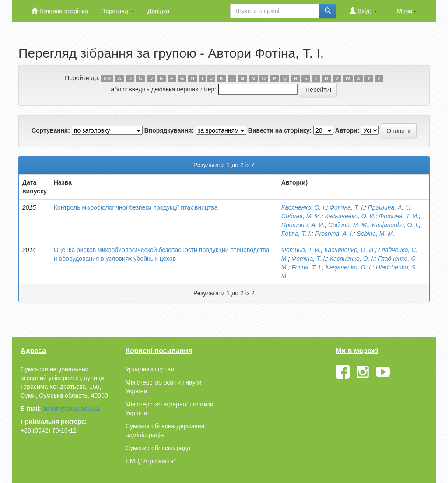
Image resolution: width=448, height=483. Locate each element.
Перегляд (118, 11)
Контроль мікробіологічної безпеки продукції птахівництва (136, 207)
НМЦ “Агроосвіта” (151, 461)
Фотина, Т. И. (399, 216)
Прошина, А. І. (388, 207)
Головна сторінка (60, 11)
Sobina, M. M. (375, 234)
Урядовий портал (150, 369)
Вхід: (363, 11)
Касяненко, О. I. (304, 207)
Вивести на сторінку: (280, 130)
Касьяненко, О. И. (350, 216)
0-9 (107, 78)
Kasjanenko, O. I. (395, 225)
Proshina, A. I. (334, 234)
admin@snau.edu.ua (71, 409)
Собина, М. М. (301, 216)
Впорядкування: (169, 130)
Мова (407, 11)
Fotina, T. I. (297, 234)
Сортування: (51, 130)
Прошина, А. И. (303, 225)
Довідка (158, 11)
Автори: (347, 130)
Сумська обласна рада (158, 448)
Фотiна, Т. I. (347, 207)
